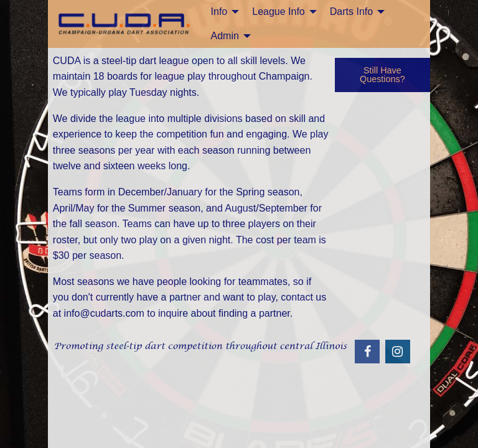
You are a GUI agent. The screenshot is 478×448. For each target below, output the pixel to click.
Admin (225, 36)
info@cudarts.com (104, 313)
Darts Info (351, 12)
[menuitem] (222, 12)
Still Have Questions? (382, 75)
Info (219, 12)
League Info (279, 12)
